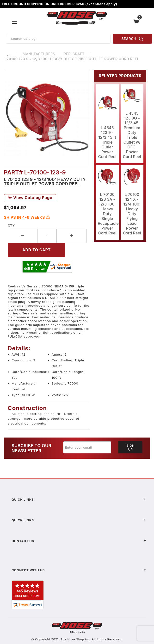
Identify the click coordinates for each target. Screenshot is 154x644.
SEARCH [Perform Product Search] (133, 39)
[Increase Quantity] (72, 236)
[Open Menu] (15, 22)
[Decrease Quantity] (23, 236)
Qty (11, 225)
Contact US (79, 541)
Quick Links (79, 499)
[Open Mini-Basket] (137, 22)
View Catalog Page (30, 198)
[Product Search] (58, 39)
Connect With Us (79, 570)
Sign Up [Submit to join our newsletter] (131, 447)
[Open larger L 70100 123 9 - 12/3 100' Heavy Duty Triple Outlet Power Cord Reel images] (47, 118)
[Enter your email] (87, 447)
